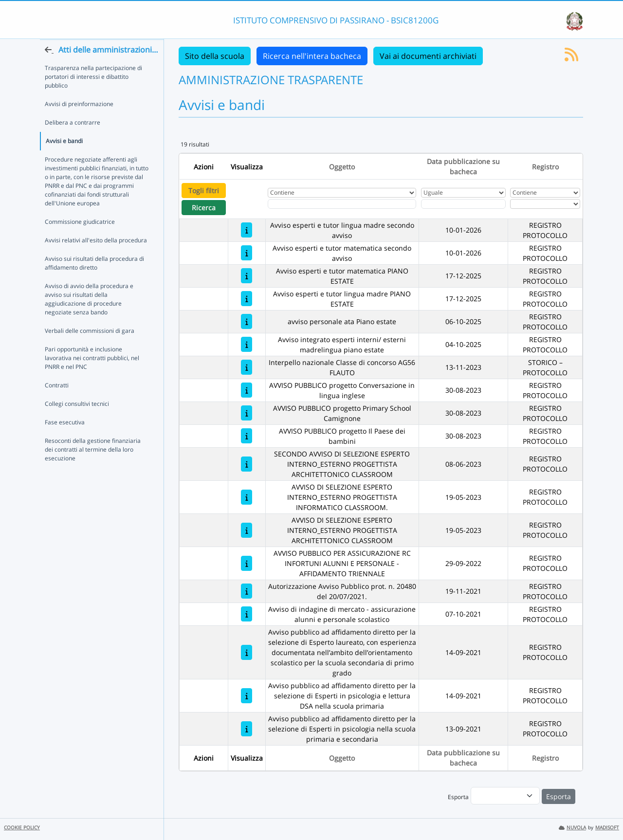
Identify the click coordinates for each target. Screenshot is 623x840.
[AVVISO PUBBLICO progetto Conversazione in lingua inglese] (247, 390)
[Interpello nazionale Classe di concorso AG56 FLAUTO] (247, 367)
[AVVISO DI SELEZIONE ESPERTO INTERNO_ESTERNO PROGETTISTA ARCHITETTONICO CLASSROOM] (247, 530)
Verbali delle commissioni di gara (90, 350)
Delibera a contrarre (73, 141)
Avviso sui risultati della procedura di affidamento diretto (94, 282)
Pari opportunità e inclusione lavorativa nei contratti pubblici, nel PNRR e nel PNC (92, 377)
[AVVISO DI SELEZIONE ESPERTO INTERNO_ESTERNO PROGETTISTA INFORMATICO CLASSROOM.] (247, 497)
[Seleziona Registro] (545, 204)
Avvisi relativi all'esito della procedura (96, 259)
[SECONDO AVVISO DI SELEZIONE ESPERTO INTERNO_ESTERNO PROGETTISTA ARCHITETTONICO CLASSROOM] (247, 464)
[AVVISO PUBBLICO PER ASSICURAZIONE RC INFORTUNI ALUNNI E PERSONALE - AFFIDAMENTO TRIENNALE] (247, 563)
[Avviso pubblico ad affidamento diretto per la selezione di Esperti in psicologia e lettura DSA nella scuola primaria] (247, 696)
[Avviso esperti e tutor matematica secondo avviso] (247, 253)
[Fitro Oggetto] (342, 204)
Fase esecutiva (65, 441)
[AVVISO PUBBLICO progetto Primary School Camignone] (247, 413)
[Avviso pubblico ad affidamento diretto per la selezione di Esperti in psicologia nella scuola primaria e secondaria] (247, 729)
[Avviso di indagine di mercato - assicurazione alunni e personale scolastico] (247, 614)
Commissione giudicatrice (80, 241)
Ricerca (204, 208)
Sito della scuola (215, 56)
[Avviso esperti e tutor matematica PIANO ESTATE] (247, 276)
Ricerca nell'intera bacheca (312, 56)
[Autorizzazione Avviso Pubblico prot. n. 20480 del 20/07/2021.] (247, 591)
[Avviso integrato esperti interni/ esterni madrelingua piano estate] (247, 344)
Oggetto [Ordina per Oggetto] (342, 167)
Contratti (57, 404)
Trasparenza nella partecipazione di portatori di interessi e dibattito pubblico (93, 96)
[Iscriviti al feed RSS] (571, 57)
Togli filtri (204, 191)
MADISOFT (607, 828)
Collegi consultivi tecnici (77, 423)
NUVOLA (572, 828)
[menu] (505, 796)
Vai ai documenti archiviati (428, 56)
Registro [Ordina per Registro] (545, 167)
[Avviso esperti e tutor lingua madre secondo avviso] (247, 230)
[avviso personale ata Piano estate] (247, 321)
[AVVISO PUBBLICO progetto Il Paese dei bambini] (247, 436)
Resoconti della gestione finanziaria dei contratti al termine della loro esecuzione (93, 468)
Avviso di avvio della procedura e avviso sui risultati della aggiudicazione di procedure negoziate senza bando (89, 318)
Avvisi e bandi (64, 160)
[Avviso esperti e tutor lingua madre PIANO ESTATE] (247, 299)
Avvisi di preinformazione (79, 123)
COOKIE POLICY (22, 828)
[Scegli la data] (463, 204)
